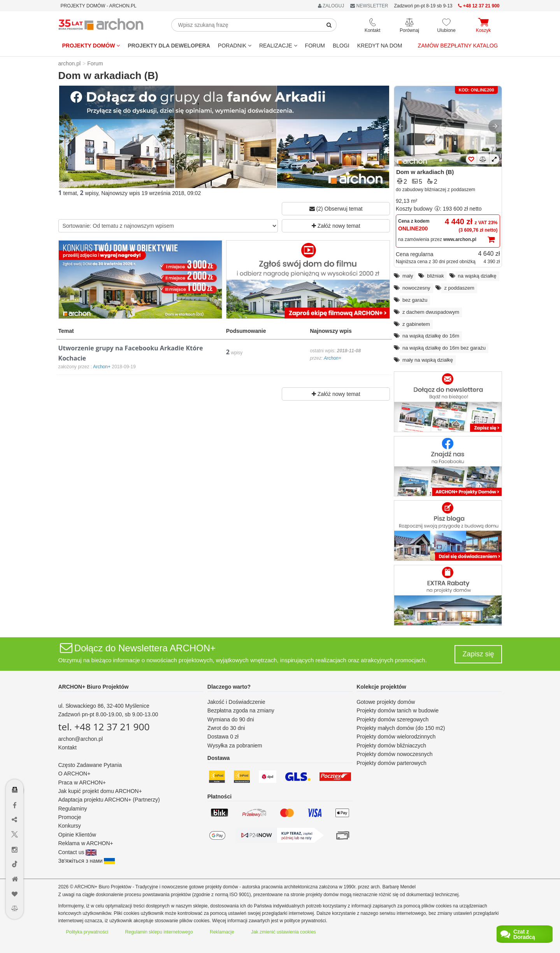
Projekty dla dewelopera (169, 46)
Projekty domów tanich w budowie (398, 710)
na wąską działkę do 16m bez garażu (444, 348)
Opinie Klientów (77, 835)
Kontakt (68, 747)
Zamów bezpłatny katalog (458, 46)
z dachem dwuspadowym (431, 312)
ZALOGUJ (331, 6)
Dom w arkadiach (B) (425, 172)
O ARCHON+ (75, 774)
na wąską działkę (477, 276)
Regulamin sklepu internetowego (159, 932)
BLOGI (341, 46)
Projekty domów (91, 46)
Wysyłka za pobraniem (235, 746)
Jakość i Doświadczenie (236, 702)
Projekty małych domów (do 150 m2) (401, 728)
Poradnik (235, 46)
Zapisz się (478, 654)
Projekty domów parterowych (391, 763)
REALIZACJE (278, 46)
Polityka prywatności (87, 932)
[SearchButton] (329, 25)
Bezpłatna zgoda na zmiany (241, 710)
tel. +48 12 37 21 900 (104, 727)
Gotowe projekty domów (386, 702)
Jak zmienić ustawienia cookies (284, 932)
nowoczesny (416, 288)
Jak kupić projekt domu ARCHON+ (100, 791)
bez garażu (415, 300)
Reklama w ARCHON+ (86, 843)
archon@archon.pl (81, 739)
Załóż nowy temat (336, 226)
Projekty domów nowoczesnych (394, 754)
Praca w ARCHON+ (82, 782)
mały (408, 276)
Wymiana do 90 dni (231, 719)
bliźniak (435, 276)
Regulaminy (73, 809)
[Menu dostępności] (15, 767)
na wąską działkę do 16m (431, 336)
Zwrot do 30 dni (226, 728)
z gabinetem (416, 324)
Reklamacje (222, 932)
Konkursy (70, 826)
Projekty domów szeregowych (392, 719)
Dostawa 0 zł (223, 737)
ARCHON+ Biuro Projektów (94, 687)
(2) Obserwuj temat (336, 209)
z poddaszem (459, 288)
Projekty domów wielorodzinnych (396, 737)
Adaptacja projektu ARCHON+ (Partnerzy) (109, 800)
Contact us (78, 852)
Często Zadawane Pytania (90, 765)
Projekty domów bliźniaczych (391, 746)
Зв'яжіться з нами (87, 861)
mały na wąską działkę (428, 360)
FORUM (315, 46)
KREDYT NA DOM (380, 46)
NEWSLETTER (369, 6)
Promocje (70, 817)
